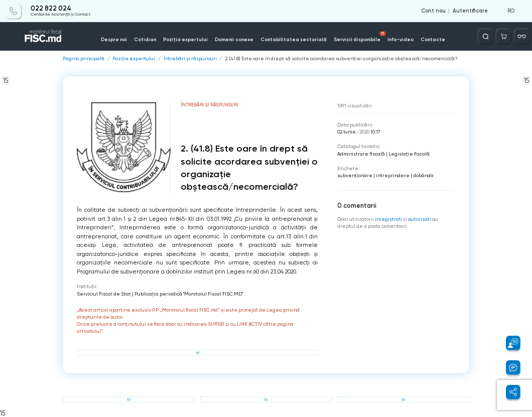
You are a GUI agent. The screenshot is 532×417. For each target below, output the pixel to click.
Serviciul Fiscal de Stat (104, 294)
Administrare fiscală (361, 154)
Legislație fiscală (409, 154)
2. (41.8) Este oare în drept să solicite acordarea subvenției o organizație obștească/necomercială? (341, 59)
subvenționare (355, 175)
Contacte (433, 39)
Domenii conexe (234, 39)
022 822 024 (51, 9)
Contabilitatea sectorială (294, 39)
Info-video (401, 39)
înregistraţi (389, 219)
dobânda (423, 175)
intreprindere (393, 175)
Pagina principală (84, 59)
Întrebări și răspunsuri (190, 59)
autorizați (420, 219)
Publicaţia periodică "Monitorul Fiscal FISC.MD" (189, 294)
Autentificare (470, 11)
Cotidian (145, 39)
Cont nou (433, 11)
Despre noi (114, 39)
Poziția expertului (185, 39)
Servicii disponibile (360, 37)
